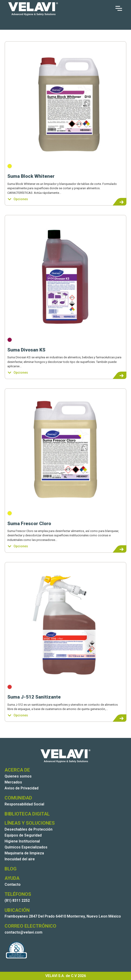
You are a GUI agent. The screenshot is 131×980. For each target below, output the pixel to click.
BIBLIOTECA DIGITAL (27, 814)
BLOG (11, 869)
